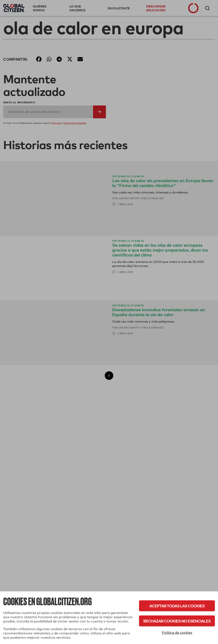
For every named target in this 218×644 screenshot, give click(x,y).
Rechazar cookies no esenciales (177, 621)
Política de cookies (177, 633)
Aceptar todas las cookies (177, 606)
